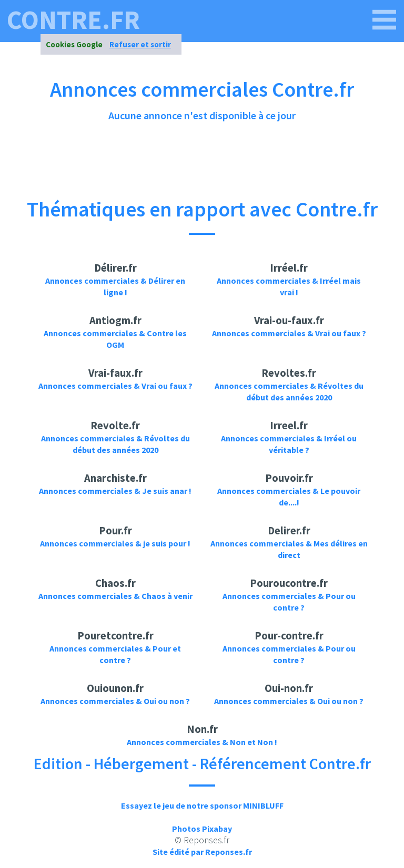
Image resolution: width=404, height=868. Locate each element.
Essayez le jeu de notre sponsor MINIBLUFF (202, 805)
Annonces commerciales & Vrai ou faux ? (289, 333)
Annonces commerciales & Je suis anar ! (115, 491)
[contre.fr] (385, 20)
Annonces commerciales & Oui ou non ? (115, 701)
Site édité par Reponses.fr (202, 852)
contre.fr (73, 20)
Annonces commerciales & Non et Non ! (202, 742)
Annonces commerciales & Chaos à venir (115, 596)
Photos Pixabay (202, 829)
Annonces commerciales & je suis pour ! (115, 543)
